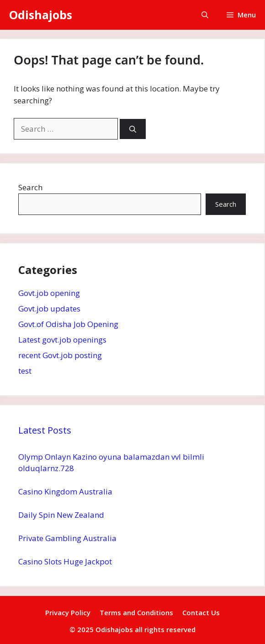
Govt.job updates (49, 309)
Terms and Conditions (136, 612)
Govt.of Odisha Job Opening (68, 324)
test (25, 371)
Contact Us (201, 612)
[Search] (133, 129)
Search (30, 187)
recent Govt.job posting (60, 355)
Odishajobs (41, 15)
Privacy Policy (68, 612)
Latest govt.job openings (62, 340)
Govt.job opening (49, 293)
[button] (205, 15)
